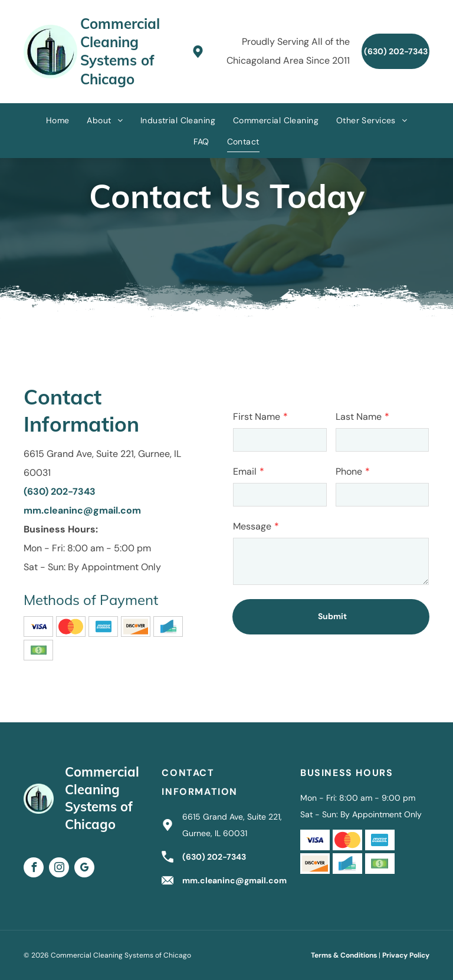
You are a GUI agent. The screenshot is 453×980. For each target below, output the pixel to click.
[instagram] (59, 869)
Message (252, 526)
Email (245, 471)
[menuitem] (58, 120)
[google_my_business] (84, 869)
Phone (349, 471)
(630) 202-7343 (60, 491)
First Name (257, 417)
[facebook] (34, 869)
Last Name (359, 417)
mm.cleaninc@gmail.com (82, 510)
